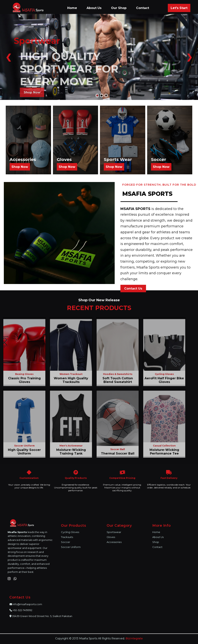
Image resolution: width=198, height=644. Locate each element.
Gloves (111, 537)
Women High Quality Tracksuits (69, 380)
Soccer (66, 542)
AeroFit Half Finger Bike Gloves (163, 380)
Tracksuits (67, 537)
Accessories (114, 542)
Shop (156, 542)
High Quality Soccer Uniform (23, 452)
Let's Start (179, 8)
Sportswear (114, 532)
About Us (94, 8)
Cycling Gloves (70, 532)
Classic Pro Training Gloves (23, 380)
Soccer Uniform (71, 547)
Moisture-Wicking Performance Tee (163, 452)
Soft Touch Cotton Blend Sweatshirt (116, 380)
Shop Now (32, 92)
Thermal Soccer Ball (116, 453)
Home (72, 8)
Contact (143, 8)
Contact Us (133, 289)
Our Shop (119, 8)
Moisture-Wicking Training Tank (69, 452)
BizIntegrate (134, 638)
